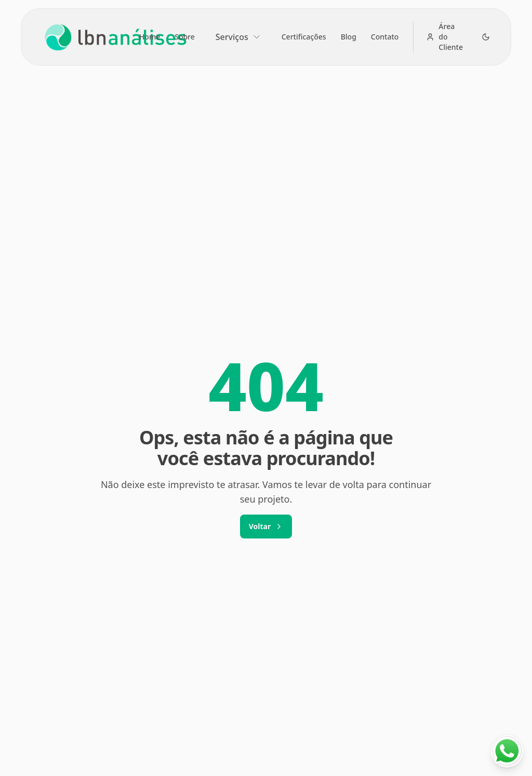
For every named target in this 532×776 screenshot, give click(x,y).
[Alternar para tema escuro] (486, 37)
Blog (349, 37)
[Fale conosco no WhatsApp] (507, 751)
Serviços (238, 37)
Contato (385, 37)
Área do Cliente (444, 37)
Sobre (185, 37)
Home (150, 37)
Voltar (266, 526)
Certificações (304, 37)
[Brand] (113, 37)
